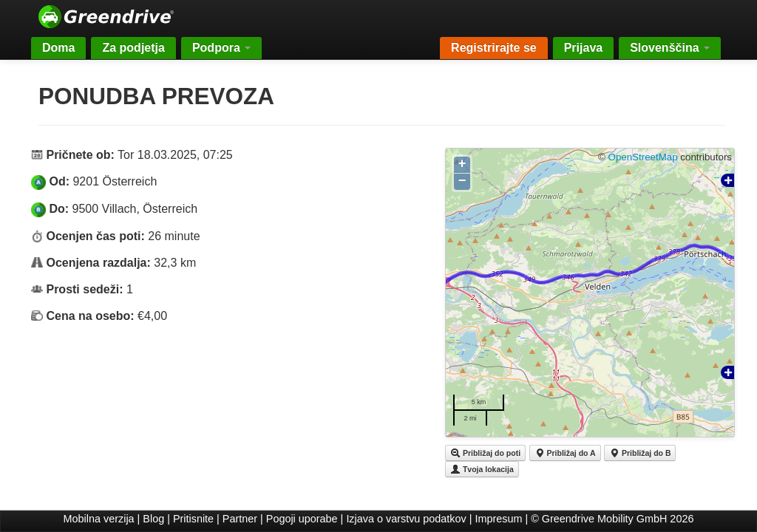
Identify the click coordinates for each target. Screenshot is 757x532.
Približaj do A (565, 453)
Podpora (221, 48)
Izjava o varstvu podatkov (406, 519)
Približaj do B (640, 453)
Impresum (499, 519)
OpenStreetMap (643, 157)
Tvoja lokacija (482, 469)
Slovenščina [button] (670, 48)
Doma (58, 48)
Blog (153, 519)
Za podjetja (133, 48)
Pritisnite (193, 519)
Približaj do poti (485, 453)
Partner (240, 519)
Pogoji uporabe (302, 519)
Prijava (583, 48)
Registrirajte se (494, 48)
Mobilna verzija (99, 519)
